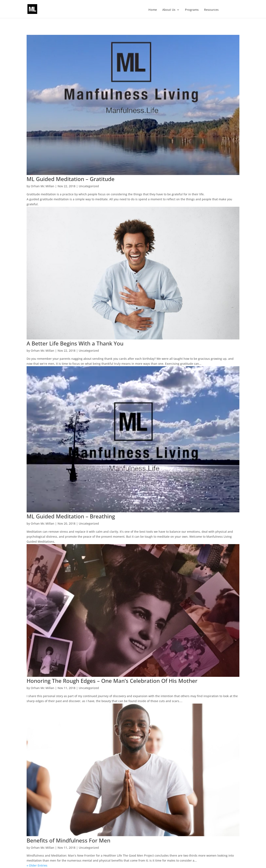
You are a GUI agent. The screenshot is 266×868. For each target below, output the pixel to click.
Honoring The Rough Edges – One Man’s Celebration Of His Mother (112, 681)
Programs (192, 10)
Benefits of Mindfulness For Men (68, 840)
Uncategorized (89, 186)
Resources (211, 10)
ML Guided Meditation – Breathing (71, 516)
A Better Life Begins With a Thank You (75, 343)
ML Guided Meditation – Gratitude (71, 179)
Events (230, 10)
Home (153, 10)
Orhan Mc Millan (42, 186)
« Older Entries (37, 865)
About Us (169, 10)
